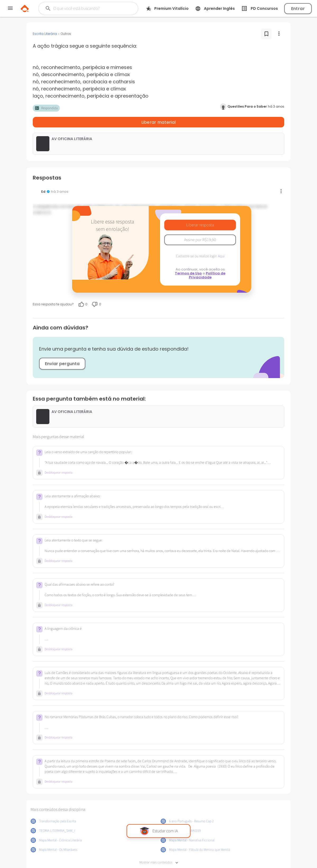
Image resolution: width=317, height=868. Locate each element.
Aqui (221, 242)
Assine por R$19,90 (200, 226)
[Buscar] (87, 8)
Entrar (298, 9)
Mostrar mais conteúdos (159, 849)
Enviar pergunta (62, 350)
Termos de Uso (188, 260)
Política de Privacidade (207, 261)
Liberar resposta (200, 211)
